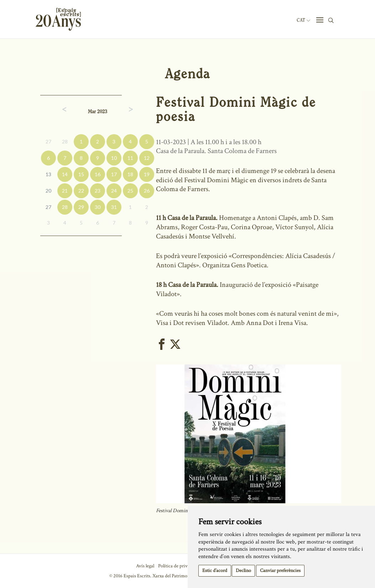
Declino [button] (243, 571)
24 (114, 191)
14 (65, 174)
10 (114, 158)
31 (114, 207)
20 (48, 191)
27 (48, 141)
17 (114, 174)
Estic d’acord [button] (215, 571)
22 (81, 191)
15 (81, 174)
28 (65, 141)
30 (98, 207)
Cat (303, 20)
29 (81, 207)
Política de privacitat (178, 566)
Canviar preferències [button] (280, 571)
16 (98, 174)
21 (65, 191)
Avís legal (145, 566)
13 (48, 174)
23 (98, 191)
